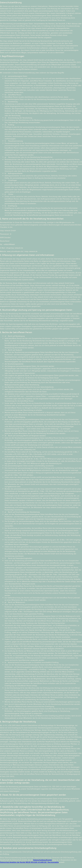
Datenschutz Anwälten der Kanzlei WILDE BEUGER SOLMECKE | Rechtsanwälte (29, 862)
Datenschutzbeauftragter (43, 860)
